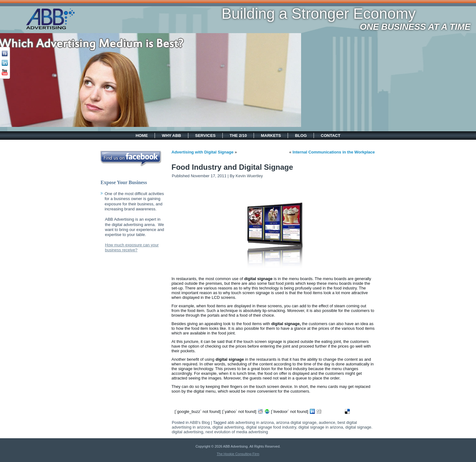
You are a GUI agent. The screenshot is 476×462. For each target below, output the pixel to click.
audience (327, 422)
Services (206, 136)
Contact (331, 136)
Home (142, 136)
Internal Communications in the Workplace (334, 152)
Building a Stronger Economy (263, 14)
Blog (301, 136)
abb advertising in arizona (250, 422)
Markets (271, 136)
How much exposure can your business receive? (132, 247)
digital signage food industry (271, 427)
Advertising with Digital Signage (203, 152)
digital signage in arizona (321, 427)
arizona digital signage (296, 422)
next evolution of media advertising (237, 432)
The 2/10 (238, 136)
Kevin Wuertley (249, 176)
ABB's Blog (200, 422)
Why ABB (171, 136)
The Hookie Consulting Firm (238, 454)
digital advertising (228, 427)
